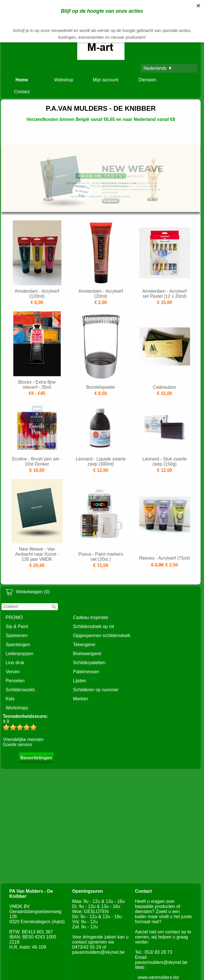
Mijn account (106, 80)
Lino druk (15, 663)
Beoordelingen (36, 758)
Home (22, 80)
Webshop (64, 80)
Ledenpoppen (20, 654)
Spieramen (17, 635)
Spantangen (18, 645)
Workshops (17, 708)
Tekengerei (84, 645)
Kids (10, 699)
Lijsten (80, 681)
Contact (22, 92)
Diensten (147, 80)
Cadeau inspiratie (91, 617)
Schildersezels (20, 690)
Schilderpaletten (89, 663)
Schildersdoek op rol (94, 626)
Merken (80, 699)
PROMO (14, 617)
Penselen (15, 681)
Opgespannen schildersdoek (102, 635)
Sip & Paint (17, 626)
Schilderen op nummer (96, 690)
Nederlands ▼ (158, 68)
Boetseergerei (87, 654)
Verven (13, 672)
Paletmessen (86, 672)
